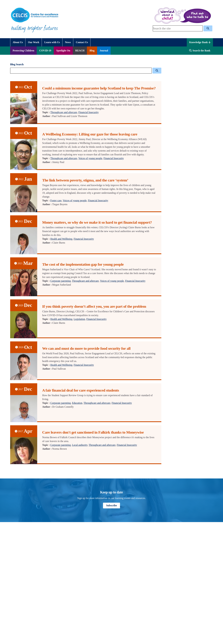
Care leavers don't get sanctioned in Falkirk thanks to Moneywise (93, 432)
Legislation (79, 319)
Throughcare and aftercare (64, 112)
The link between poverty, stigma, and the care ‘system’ (85, 180)
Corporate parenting (60, 281)
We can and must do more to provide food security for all (86, 348)
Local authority (80, 445)
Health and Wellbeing (61, 239)
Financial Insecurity (89, 112)
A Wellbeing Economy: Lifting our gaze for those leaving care (90, 134)
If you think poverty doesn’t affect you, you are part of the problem (94, 306)
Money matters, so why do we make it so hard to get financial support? (97, 222)
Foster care (56, 200)
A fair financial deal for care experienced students (81, 390)
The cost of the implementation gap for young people (83, 264)
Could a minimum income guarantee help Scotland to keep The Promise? (99, 88)
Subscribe (112, 505)
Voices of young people (90, 158)
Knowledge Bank (200, 42)
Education (77, 403)
